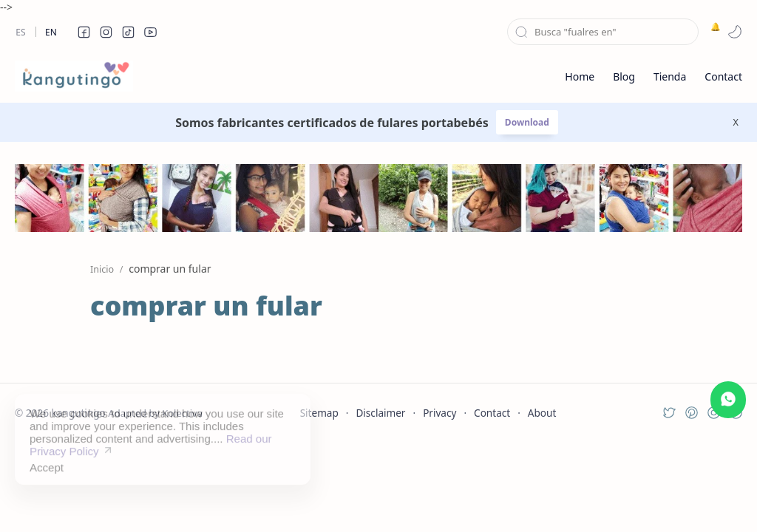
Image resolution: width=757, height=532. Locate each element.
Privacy (439, 413)
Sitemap (319, 413)
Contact (492, 413)
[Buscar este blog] (603, 32)
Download (527, 122)
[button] (84, 32)
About (542, 413)
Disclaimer (380, 413)
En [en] (51, 32)
